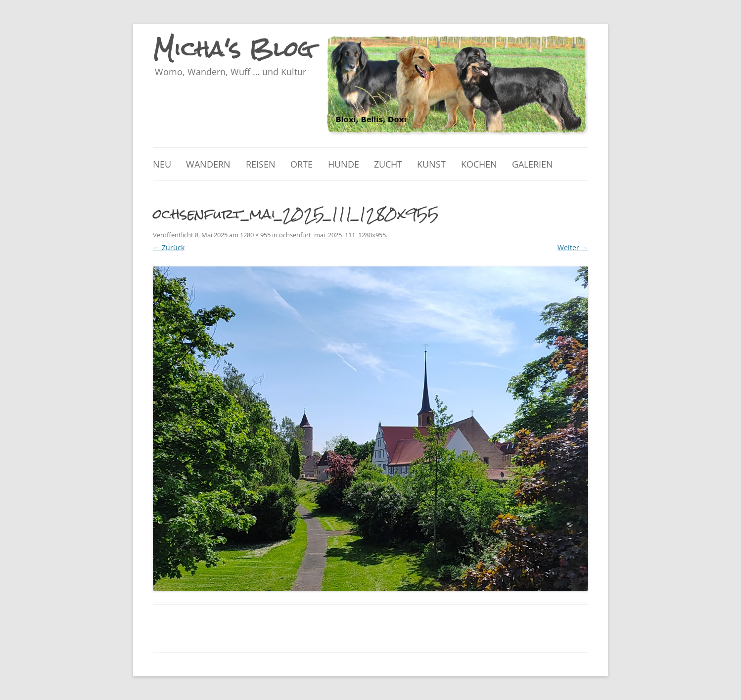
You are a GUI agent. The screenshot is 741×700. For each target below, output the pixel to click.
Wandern (208, 164)
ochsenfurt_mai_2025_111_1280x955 (332, 235)
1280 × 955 (255, 235)
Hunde (344, 164)
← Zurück (169, 247)
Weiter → (573, 247)
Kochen (479, 164)
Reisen (261, 164)
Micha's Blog (233, 49)
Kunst (431, 164)
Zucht (388, 164)
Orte (301, 164)
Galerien (533, 164)
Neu (162, 164)
